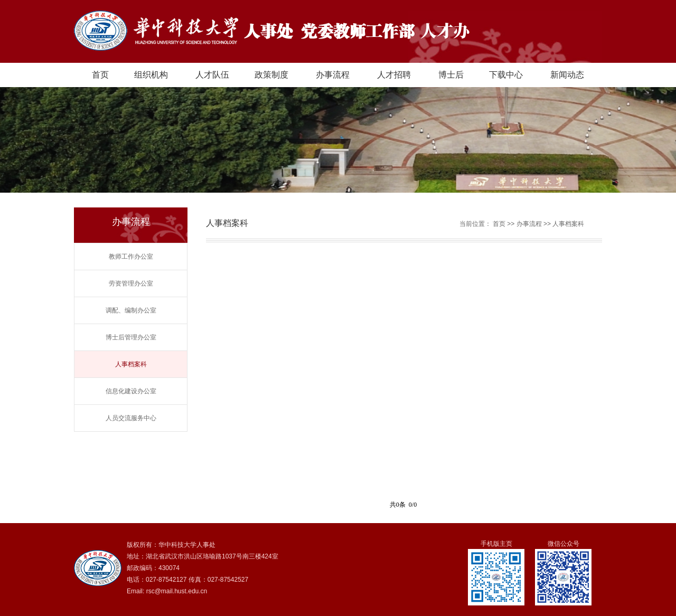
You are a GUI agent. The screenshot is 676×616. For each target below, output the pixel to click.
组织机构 (151, 75)
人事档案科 (131, 364)
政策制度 (271, 75)
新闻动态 (567, 75)
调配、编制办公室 (131, 310)
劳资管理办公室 (131, 283)
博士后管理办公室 (131, 337)
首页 (100, 75)
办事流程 (333, 75)
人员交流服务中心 (131, 418)
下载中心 (506, 75)
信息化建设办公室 (131, 391)
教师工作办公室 (131, 257)
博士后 (451, 75)
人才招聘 (394, 75)
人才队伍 (212, 75)
